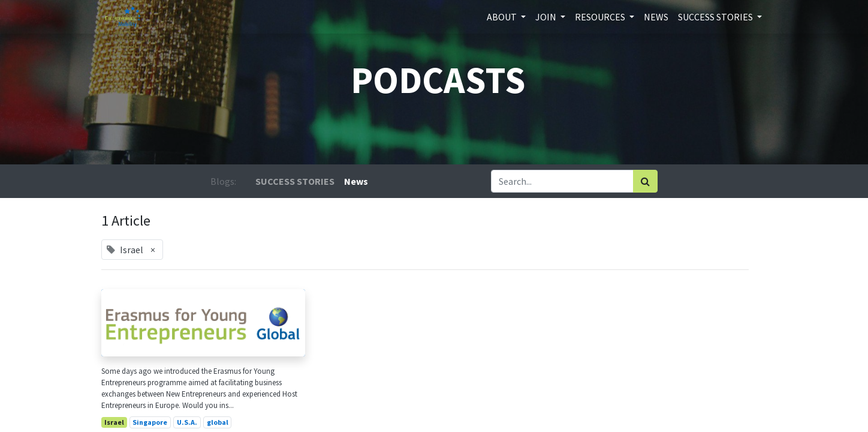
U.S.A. (187, 422)
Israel (114, 422)
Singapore (150, 422)
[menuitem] (656, 17)
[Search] (645, 181)
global (218, 422)
